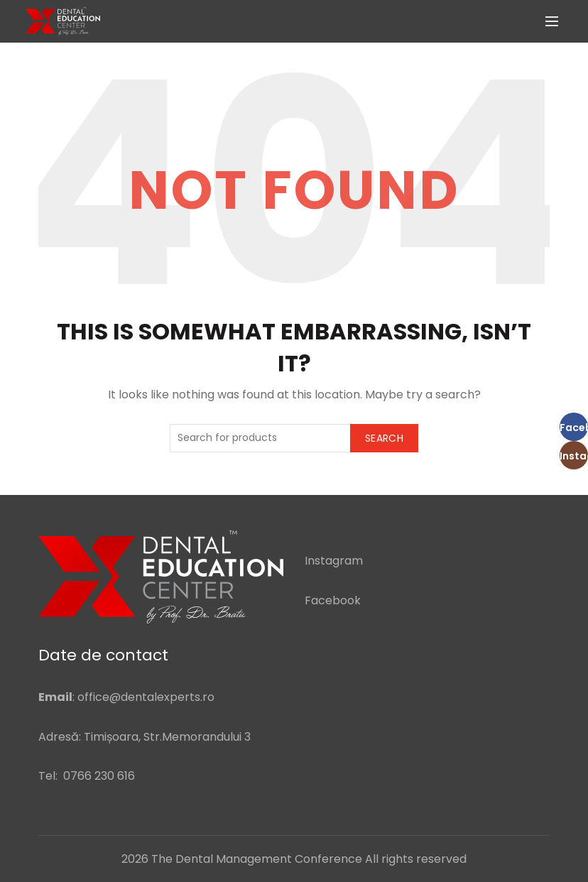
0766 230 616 (99, 776)
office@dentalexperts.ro (146, 697)
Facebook (333, 600)
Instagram (334, 561)
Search (384, 438)
